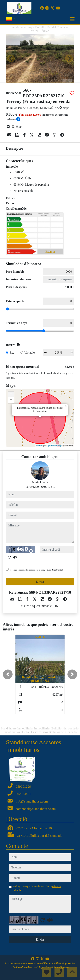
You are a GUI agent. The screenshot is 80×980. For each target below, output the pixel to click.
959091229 (32, 487)
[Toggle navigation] (72, 19)
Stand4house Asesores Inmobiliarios (33, 963)
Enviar (40, 582)
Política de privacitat (64, 963)
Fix (12, 353)
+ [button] (11, 394)
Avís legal (39, 967)
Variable (29, 353)
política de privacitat (54, 570)
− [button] (11, 400)
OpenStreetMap (54, 445)
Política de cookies (23, 967)
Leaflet (40, 445)
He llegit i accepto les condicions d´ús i (36, 570)
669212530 (48, 487)
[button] (8, 674)
